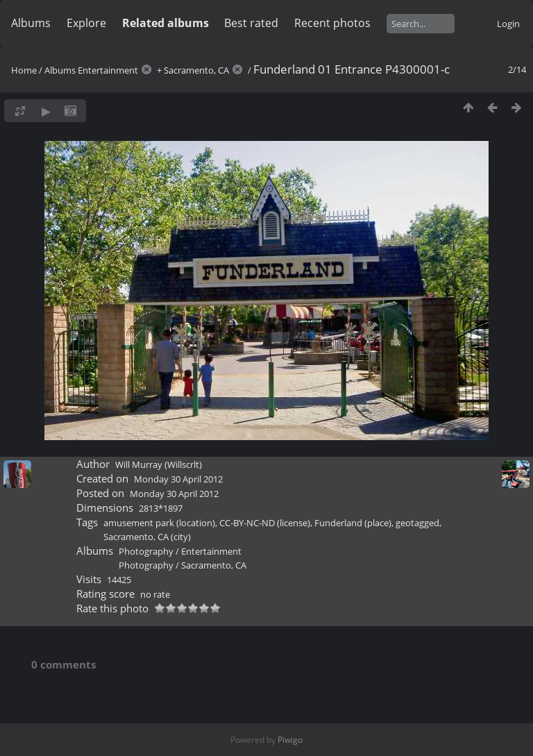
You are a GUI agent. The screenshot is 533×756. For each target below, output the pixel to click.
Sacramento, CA (196, 70)
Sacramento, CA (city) (147, 537)
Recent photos (332, 23)
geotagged (417, 523)
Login (508, 24)
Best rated (251, 23)
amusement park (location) (159, 523)
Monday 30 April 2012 (178, 479)
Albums (31, 23)
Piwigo (290, 740)
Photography (146, 551)
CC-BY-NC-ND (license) (265, 523)
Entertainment (108, 70)
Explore (86, 23)
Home (24, 70)
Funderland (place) (353, 523)
